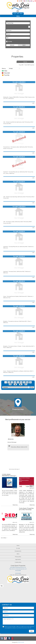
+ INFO (33, 103)
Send (31, 631)
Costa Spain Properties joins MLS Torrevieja (26, 509)
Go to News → (4, 538)
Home (18, 545)
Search (24, 45)
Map (2, 586)
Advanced (12, 45)
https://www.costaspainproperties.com (18, 569)
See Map (10, 41)
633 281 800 (18, 571)
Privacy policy (18, 557)
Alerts (25, 62)
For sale (18, 548)
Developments (18, 551)
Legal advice (18, 559)
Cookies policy (18, 562)
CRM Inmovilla (21, 642)
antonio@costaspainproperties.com (18, 567)
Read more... (15, 505)
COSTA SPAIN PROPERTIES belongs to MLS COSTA (9, 476)
